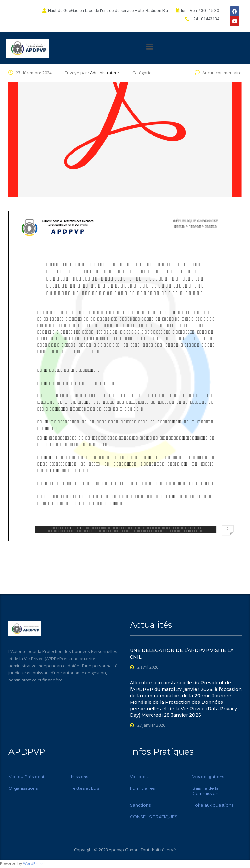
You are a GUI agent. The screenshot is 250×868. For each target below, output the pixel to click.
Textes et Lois (85, 788)
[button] (149, 47)
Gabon (132, 850)
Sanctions (140, 805)
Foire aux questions (213, 805)
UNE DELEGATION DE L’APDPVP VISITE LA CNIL (182, 654)
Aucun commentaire (218, 73)
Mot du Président (27, 777)
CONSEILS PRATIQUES (154, 817)
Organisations (23, 788)
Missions (80, 777)
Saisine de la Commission (205, 791)
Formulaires (142, 788)
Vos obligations (208, 777)
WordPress (33, 864)
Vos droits (140, 777)
